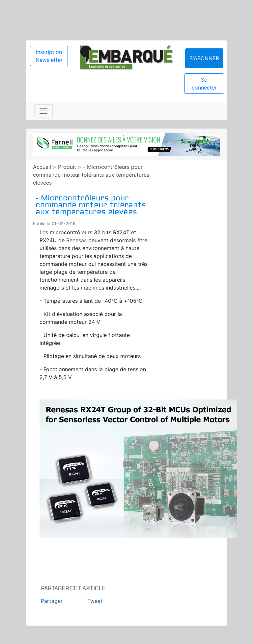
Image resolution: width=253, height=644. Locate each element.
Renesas (76, 240)
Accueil (42, 167)
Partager (52, 601)
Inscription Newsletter (49, 56)
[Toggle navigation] (43, 111)
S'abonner (204, 58)
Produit (67, 167)
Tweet (95, 601)
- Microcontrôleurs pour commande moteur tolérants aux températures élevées (91, 175)
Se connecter (204, 84)
